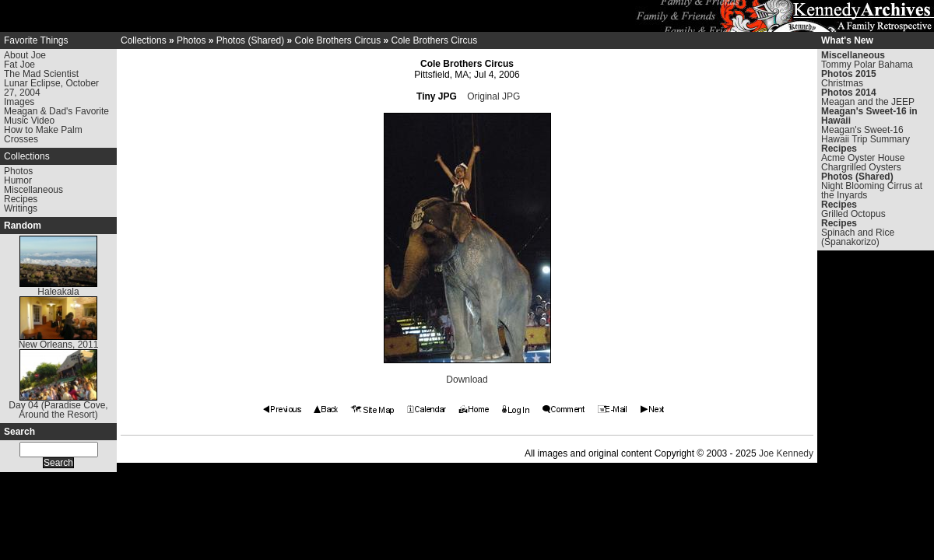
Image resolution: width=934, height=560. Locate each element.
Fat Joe (19, 65)
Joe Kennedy (786, 453)
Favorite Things (36, 40)
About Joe (25, 55)
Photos (18, 171)
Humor (18, 180)
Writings (21, 208)
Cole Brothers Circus (337, 40)
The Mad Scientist (41, 74)
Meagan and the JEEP (868, 102)
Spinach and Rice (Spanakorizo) (858, 237)
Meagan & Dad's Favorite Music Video (56, 116)
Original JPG (493, 96)
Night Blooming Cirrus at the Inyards (872, 191)
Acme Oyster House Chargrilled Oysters (863, 163)
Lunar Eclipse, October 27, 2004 (51, 88)
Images (19, 102)
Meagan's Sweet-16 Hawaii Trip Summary (866, 135)
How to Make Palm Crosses (43, 135)
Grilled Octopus (853, 214)
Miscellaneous (33, 190)
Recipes (21, 199)
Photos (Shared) (250, 40)
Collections (27, 156)
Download (467, 380)
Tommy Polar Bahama (867, 65)
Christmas (842, 83)
